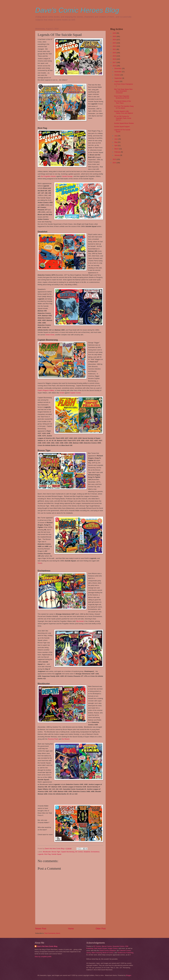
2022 (115, 46)
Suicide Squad (56, 854)
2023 (115, 43)
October (117, 75)
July (116, 136)
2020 (115, 53)
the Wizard (66, 739)
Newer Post (41, 929)
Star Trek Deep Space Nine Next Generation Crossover (123, 91)
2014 (115, 163)
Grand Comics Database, (108, 951)
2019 (115, 56)
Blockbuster (47, 852)
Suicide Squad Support (122, 127)
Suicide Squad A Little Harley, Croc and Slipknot (123, 112)
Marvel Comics (107, 946)
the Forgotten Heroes (48, 176)
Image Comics (113, 948)
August (117, 81)
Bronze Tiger (56, 852)
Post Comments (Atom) (52, 933)
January (117, 155)
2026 (115, 33)
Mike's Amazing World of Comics (103, 953)
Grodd (62, 393)
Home (71, 929)
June (116, 139)
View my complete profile (43, 957)
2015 (115, 159)
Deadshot (87, 852)
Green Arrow (50, 335)
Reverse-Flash (53, 739)
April (116, 145)
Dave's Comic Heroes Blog (77, 10)
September (118, 78)
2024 (115, 40)
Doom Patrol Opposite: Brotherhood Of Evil (122, 97)
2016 (115, 66)
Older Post (101, 929)
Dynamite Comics (119, 946)
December (118, 68)
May (116, 142)
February (118, 152)
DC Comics (79, 852)
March (117, 149)
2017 (115, 62)
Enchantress (95, 852)
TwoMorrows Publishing (125, 953)
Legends (41, 854)
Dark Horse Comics (101, 948)
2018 (115, 59)
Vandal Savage (67, 176)
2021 (115, 49)
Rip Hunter (80, 621)
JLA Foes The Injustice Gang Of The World (124, 107)
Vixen (40, 563)
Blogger (129, 975)
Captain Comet (75, 393)
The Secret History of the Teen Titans (122, 102)
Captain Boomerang (68, 852)
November (118, 72)
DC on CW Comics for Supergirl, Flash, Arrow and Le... (123, 118)
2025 (115, 36)
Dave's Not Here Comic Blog (47, 946)
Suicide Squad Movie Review (124, 123)
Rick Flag (48, 854)
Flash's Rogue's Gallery (46, 390)
